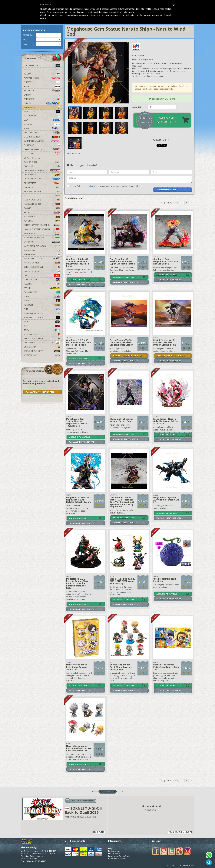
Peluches (42, 284)
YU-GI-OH (42, 74)
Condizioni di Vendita (117, 859)
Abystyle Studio (42, 78)
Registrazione (114, 851)
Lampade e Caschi (42, 271)
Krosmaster (42, 217)
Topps (42, 326)
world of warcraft (42, 351)
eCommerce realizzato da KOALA (181, 865)
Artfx (42, 86)
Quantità (137, 107)
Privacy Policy (114, 854)
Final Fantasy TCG (42, 191)
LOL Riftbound (42, 65)
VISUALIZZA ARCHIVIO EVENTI (180, 832)
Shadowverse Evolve (42, 313)
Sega (42, 120)
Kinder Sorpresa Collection (42, 225)
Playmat (42, 301)
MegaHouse (42, 107)
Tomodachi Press (42, 334)
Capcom (42, 103)
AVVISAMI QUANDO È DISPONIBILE (127, 356)
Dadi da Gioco (42, 162)
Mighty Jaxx (42, 112)
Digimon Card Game (42, 179)
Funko (42, 196)
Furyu (42, 128)
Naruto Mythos (42, 263)
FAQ (110, 849)
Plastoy (42, 296)
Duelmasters (42, 183)
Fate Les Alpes (42, 187)
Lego (42, 275)
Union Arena (42, 347)
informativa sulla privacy (88, 186)
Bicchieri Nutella (42, 137)
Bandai (42, 95)
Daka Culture (42, 292)
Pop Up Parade (42, 116)
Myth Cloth (42, 242)
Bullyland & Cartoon (42, 141)
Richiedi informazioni (166, 190)
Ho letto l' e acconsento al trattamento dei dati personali (104, 186)
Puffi (42, 309)
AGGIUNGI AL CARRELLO (80, 280)
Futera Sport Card (42, 200)
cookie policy (128, 12)
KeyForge (42, 221)
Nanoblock (42, 233)
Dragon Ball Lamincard (42, 170)
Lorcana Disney (42, 280)
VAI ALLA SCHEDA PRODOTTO (82, 285)
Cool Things (42, 154)
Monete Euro (42, 250)
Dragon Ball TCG (42, 175)
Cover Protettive (32, 158)
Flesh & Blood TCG (42, 204)
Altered (42, 82)
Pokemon (42, 305)
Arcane (42, 70)
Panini (42, 288)
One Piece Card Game (42, 267)
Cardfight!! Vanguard (42, 149)
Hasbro (42, 322)
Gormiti (42, 208)
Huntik (42, 212)
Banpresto (42, 99)
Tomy (42, 330)
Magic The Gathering (42, 238)
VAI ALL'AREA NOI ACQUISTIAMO (40, 392)
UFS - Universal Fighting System (42, 343)
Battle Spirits (42, 91)
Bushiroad (42, 145)
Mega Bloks (42, 254)
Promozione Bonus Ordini (119, 856)
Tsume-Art (42, 124)
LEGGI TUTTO (99, 832)
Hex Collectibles (42, 133)
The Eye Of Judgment (42, 338)
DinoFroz (42, 166)
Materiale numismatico (42, 246)
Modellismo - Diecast (42, 259)
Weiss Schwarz (42, 355)
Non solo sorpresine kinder (42, 229)
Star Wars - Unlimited (42, 317)
